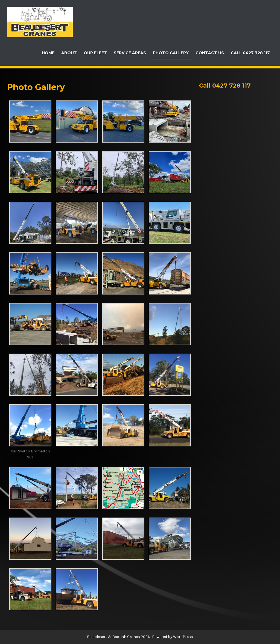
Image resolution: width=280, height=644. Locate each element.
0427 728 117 (231, 86)
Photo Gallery (171, 53)
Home (48, 53)
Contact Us (210, 53)
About (69, 53)
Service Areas (130, 53)
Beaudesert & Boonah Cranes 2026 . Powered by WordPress (140, 637)
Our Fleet (95, 53)
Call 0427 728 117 (250, 53)
